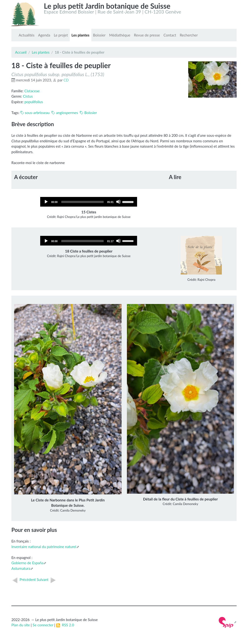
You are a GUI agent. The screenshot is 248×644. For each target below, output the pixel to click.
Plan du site (21, 625)
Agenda (44, 35)
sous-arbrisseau (35, 113)
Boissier (99, 35)
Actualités (27, 35)
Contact (170, 35)
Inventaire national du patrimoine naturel (44, 547)
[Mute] (118, 202)
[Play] (46, 202)
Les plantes (80, 35)
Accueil (21, 52)
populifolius (34, 102)
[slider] (82, 202)
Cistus (28, 96)
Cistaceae (32, 91)
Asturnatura (21, 568)
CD (66, 80)
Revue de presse (147, 35)
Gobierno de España (27, 563)
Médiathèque (120, 35)
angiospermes (65, 113)
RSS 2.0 (65, 625)
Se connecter (43, 625)
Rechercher (189, 35)
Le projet (61, 35)
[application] (89, 202)
